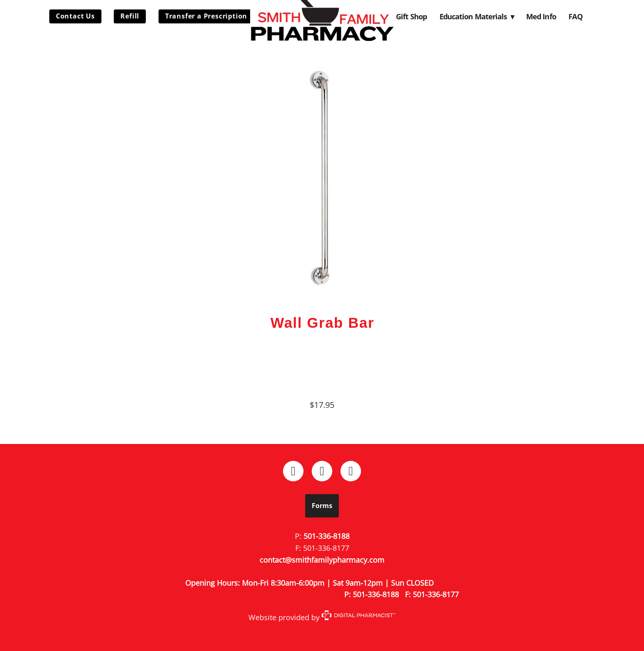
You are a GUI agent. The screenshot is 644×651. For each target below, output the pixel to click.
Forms (322, 506)
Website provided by (322, 617)
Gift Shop (411, 16)
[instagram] (322, 471)
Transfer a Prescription (206, 16)
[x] (351, 471)
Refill (130, 16)
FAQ (575, 16)
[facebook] (293, 471)
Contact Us (75, 16)
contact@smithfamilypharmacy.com (322, 560)
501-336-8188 (327, 536)
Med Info (541, 16)
